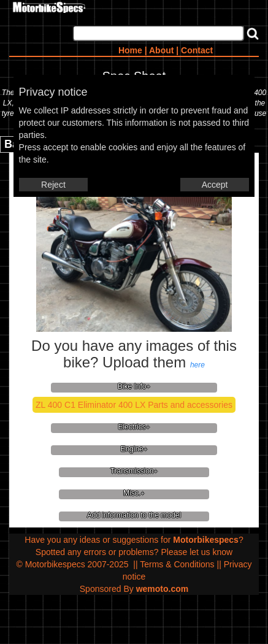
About (161, 50)
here (197, 365)
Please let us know (197, 552)
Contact (197, 50)
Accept (215, 185)
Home (130, 50)
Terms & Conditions (177, 564)
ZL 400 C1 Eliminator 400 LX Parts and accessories (134, 405)
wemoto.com (163, 589)
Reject (53, 185)
